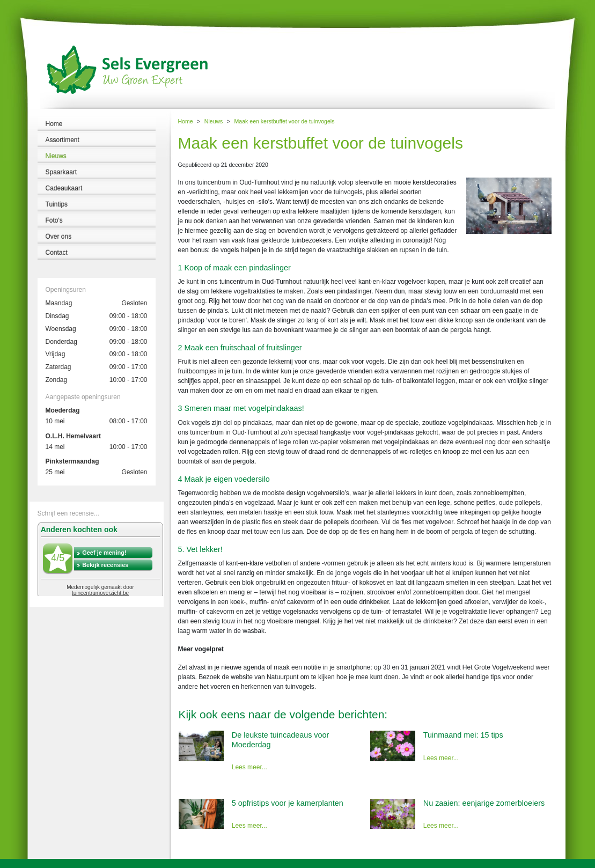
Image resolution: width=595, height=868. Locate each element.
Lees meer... (249, 767)
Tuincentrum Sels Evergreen (37, 863)
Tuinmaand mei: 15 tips (463, 735)
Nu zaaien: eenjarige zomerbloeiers (484, 803)
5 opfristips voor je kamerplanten (288, 803)
